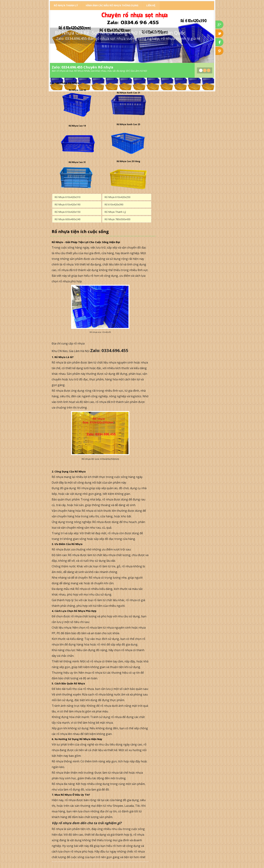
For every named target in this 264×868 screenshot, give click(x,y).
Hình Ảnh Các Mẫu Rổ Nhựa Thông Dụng (112, 5)
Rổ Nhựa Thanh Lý (66, 5)
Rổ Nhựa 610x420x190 (67, 204)
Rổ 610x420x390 (114, 204)
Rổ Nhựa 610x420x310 (67, 197)
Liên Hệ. (151, 5)
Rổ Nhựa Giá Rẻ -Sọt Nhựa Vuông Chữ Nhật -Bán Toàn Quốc (120, 33)
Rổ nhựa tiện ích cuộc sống (80, 231)
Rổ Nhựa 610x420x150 (67, 212)
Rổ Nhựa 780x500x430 (117, 219)
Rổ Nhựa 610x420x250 (117, 197)
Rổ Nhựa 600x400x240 (67, 219)
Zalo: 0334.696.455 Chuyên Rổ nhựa (82, 67)
